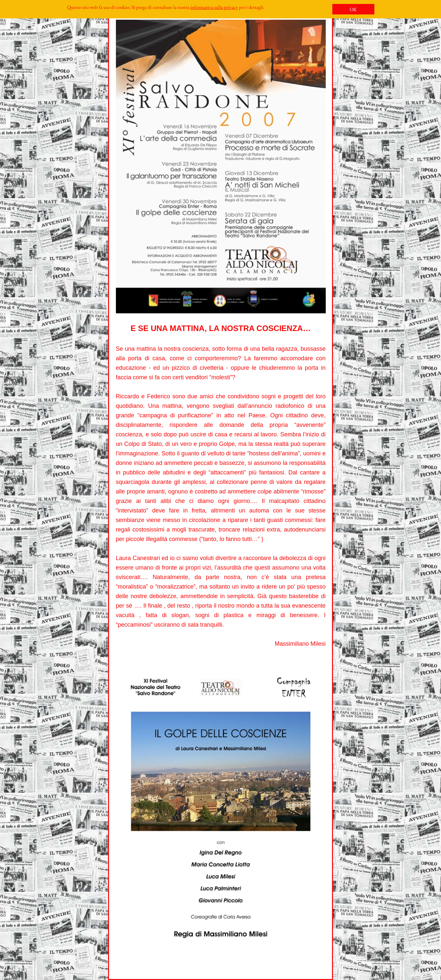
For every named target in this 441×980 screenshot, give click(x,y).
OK (353, 9)
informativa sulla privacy (214, 7)
